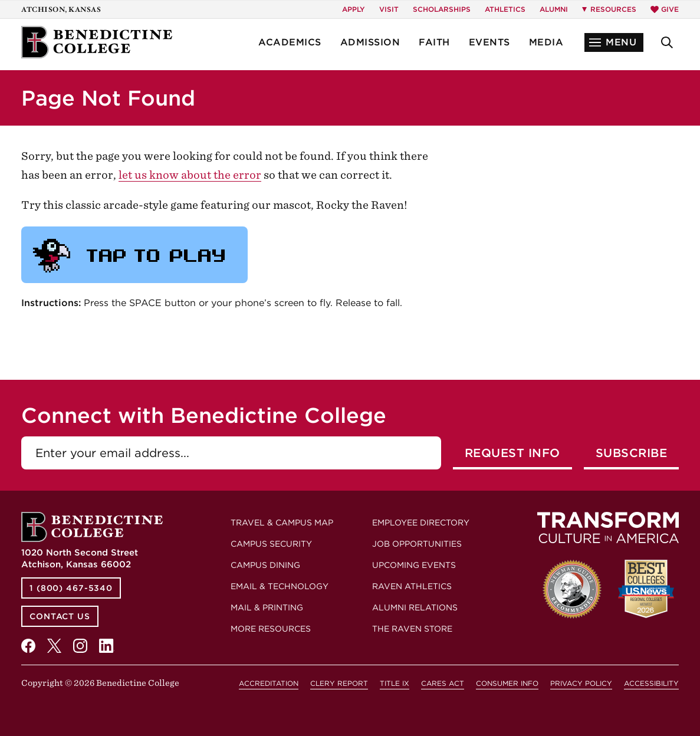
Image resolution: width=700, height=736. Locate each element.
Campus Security (271, 544)
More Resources (271, 629)
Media (546, 42)
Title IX (395, 683)
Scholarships (442, 9)
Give (665, 9)
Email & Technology (280, 586)
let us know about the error (190, 175)
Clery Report (339, 683)
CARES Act (443, 683)
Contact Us (60, 616)
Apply (354, 9)
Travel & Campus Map (282, 523)
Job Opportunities (417, 544)
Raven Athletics (412, 586)
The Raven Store (412, 629)
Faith (434, 42)
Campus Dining (265, 565)
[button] (614, 42)
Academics (290, 42)
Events (489, 42)
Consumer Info (507, 683)
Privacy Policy (581, 683)
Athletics (505, 9)
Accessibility (651, 683)
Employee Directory (421, 523)
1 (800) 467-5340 (71, 588)
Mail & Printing (267, 607)
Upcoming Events (414, 565)
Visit (389, 9)
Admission (370, 42)
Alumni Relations (415, 607)
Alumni (554, 9)
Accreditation (269, 683)
